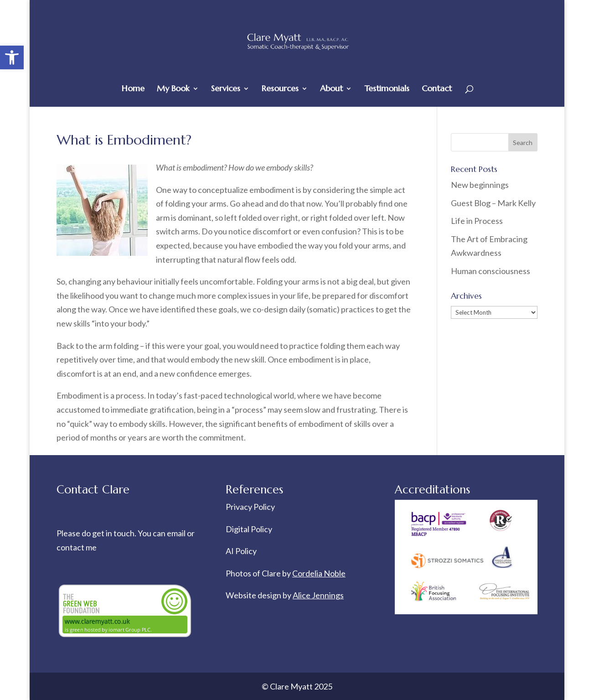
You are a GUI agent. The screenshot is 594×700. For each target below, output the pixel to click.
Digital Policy (249, 529)
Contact (437, 89)
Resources (280, 89)
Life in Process (478, 221)
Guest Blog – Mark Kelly (493, 203)
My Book (173, 89)
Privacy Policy (250, 507)
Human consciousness (491, 271)
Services (226, 89)
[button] (12, 57)
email (177, 533)
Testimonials (387, 89)
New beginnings (480, 185)
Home (133, 89)
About (331, 89)
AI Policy (241, 551)
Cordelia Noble (319, 573)
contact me (77, 547)
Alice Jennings (318, 595)
